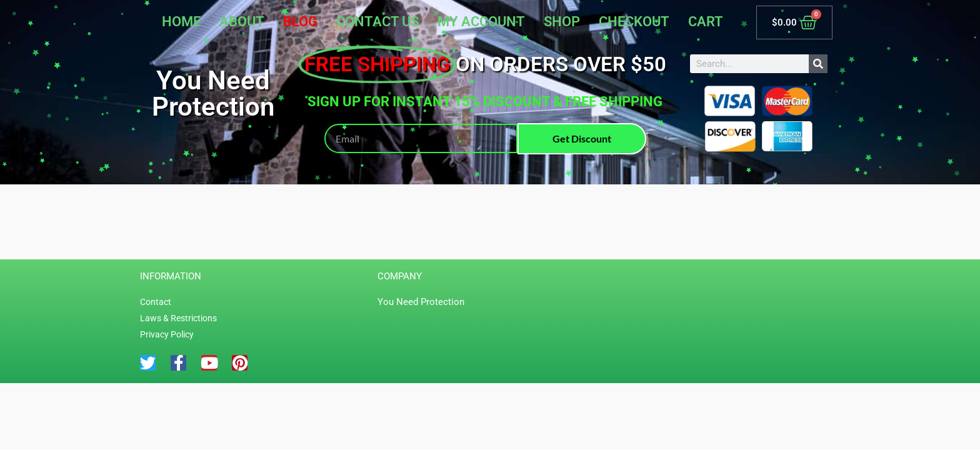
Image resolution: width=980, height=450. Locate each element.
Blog (300, 22)
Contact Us (377, 22)
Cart (706, 22)
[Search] (818, 64)
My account (481, 22)
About (242, 22)
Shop (562, 22)
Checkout (634, 22)
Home (181, 22)
